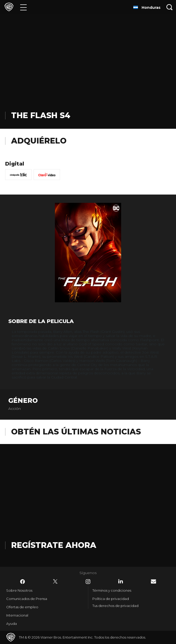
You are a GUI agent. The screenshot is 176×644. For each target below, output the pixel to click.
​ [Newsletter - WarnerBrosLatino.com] (153, 581)
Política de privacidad (111, 599)
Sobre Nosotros (19, 590)
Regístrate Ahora (54, 545)
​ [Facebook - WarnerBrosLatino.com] (23, 582)
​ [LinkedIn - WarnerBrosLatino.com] (121, 581)
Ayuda (12, 624)
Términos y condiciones (112, 590)
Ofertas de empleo (22, 607)
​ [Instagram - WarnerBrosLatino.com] (88, 582)
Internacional (17, 615)
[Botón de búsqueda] (170, 7)
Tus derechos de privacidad (115, 606)
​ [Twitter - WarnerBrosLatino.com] (55, 582)
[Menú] (23, 7)
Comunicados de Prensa (27, 599)
